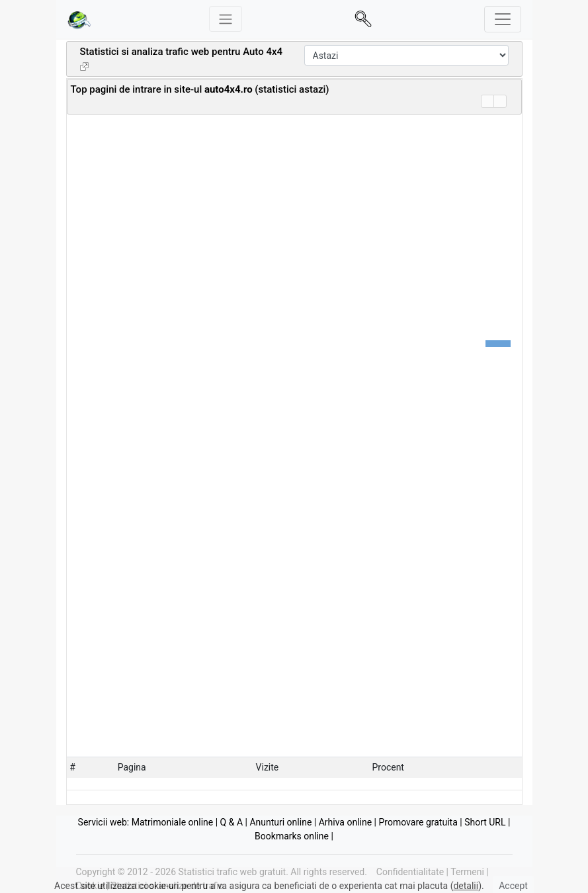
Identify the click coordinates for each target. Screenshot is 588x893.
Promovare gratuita (418, 822)
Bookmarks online (292, 836)
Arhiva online (345, 822)
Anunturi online (280, 822)
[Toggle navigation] (503, 19)
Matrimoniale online (173, 822)
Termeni (467, 872)
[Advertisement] (226, 102)
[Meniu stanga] (226, 19)
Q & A (231, 822)
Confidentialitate (410, 872)
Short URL (485, 822)
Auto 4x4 (263, 52)
